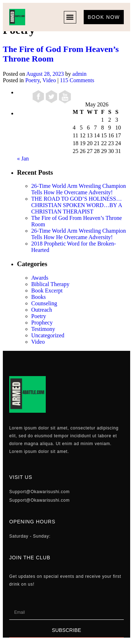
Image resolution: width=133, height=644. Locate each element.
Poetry (32, 80)
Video (49, 80)
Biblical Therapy (50, 284)
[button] (70, 17)
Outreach (42, 310)
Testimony (43, 329)
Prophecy (42, 323)
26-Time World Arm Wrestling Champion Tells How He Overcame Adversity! (79, 189)
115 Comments (77, 80)
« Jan (23, 159)
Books (38, 297)
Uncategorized (48, 335)
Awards (40, 278)
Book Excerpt (47, 291)
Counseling (44, 303)
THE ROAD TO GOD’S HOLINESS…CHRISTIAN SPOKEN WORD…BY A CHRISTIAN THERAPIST (77, 205)
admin (79, 74)
